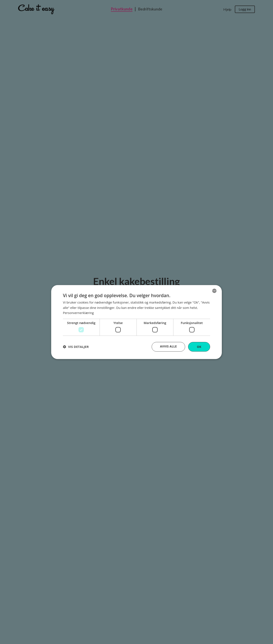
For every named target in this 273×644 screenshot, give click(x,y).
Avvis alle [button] (168, 346)
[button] (76, 347)
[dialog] (136, 322)
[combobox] (214, 291)
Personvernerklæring (79, 313)
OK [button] (199, 347)
